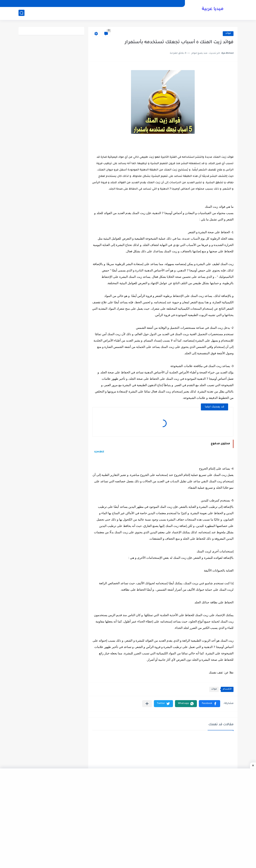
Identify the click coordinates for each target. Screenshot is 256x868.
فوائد (228, 34)
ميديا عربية (213, 10)
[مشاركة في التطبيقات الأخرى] (147, 704)
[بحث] (21, 13)
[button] (210, 704)
